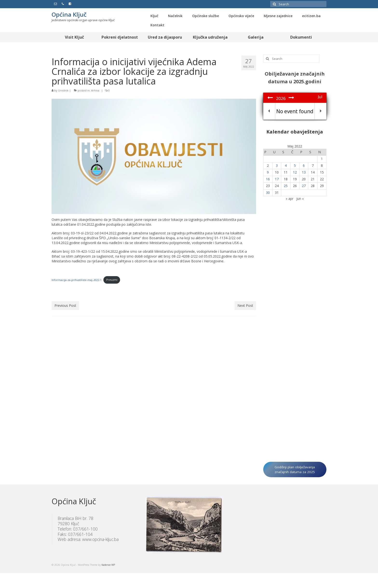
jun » (300, 199)
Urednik (63, 90)
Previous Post (65, 305)
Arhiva (95, 90)
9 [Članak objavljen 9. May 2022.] (268, 172)
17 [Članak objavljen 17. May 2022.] (277, 179)
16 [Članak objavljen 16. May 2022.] (268, 179)
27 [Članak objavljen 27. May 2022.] (304, 186)
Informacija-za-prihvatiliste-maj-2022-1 (77, 280)
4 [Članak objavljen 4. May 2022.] (286, 165)
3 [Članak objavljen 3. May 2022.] (277, 165)
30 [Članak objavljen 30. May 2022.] (268, 192)
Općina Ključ (69, 14)
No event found (295, 111)
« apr (290, 199)
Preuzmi (112, 280)
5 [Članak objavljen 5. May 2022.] (295, 165)
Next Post (245, 305)
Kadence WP (108, 565)
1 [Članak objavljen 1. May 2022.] (322, 159)
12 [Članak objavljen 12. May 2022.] (295, 172)
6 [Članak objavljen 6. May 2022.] (304, 165)
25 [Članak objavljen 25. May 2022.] (286, 186)
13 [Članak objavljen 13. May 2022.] (304, 172)
